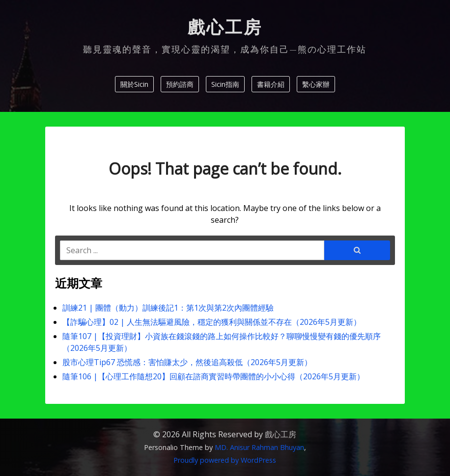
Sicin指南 (225, 84)
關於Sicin (134, 84)
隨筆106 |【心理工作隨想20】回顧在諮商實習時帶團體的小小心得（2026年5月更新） (213, 376)
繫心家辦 (316, 84)
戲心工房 (225, 27)
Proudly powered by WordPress (225, 460)
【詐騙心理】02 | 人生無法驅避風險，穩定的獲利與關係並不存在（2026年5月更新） (213, 322)
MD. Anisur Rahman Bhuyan (259, 447)
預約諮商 (180, 84)
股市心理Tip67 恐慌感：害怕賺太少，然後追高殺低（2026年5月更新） (187, 362)
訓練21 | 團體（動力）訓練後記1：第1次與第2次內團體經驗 (168, 308)
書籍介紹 (271, 84)
